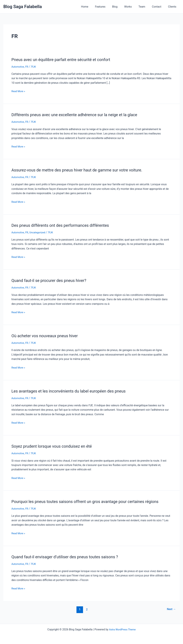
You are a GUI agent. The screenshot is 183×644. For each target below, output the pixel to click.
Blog (121, 7)
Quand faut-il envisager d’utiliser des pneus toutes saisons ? (69, 557)
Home (93, 7)
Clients (173, 7)
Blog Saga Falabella (23, 7)
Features (108, 7)
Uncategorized (39, 232)
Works (133, 7)
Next (171, 609)
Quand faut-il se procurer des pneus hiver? (52, 280)
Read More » (19, 91)
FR (28, 67)
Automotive (18, 67)
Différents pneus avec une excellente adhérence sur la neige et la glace (80, 115)
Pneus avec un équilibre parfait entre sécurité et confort (65, 60)
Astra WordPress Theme (122, 629)
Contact (159, 7)
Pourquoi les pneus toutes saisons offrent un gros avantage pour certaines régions (91, 501)
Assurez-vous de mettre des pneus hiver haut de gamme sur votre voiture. (83, 170)
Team (145, 7)
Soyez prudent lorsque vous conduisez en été (55, 446)
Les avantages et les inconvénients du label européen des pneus (74, 391)
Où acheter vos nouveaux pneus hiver (47, 336)
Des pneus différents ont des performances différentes (64, 225)
